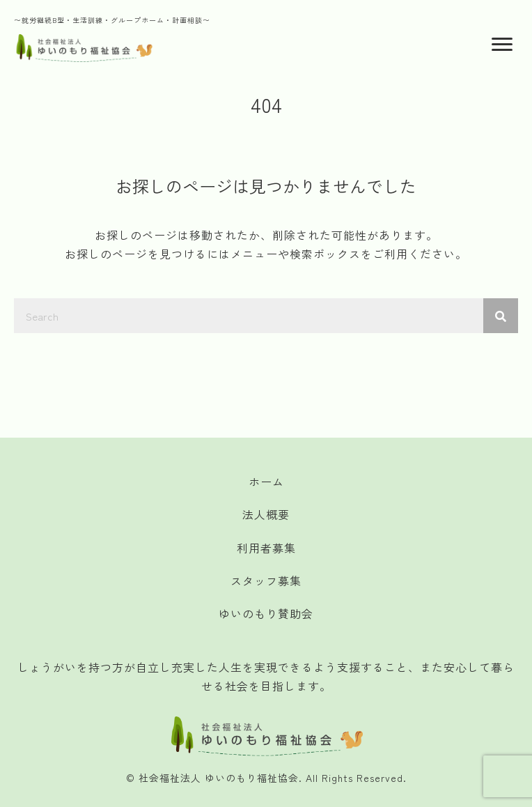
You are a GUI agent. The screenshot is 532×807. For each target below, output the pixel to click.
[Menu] (502, 45)
